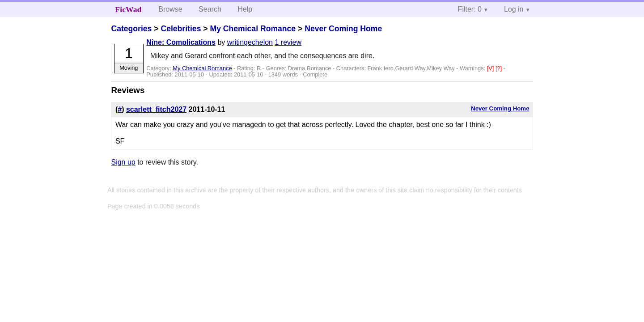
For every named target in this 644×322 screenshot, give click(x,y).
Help (245, 9)
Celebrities (181, 29)
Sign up (123, 162)
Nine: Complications (181, 42)
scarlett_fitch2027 (156, 109)
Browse (170, 9)
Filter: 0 (470, 9)
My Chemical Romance (253, 29)
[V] (491, 68)
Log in (514, 9)
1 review (288, 42)
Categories (131, 29)
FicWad (129, 9)
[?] (500, 68)
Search (210, 9)
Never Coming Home (343, 29)
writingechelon (250, 42)
